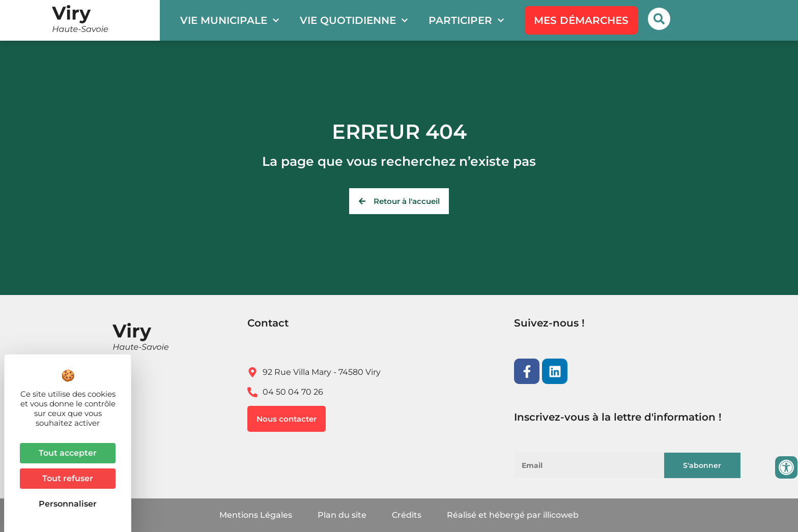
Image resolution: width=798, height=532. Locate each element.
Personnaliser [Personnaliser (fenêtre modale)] (68, 504)
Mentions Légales (256, 515)
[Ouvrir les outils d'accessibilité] (786, 467)
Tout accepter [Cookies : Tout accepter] (68, 453)
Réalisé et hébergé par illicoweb (513, 515)
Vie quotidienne (354, 20)
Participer (466, 20)
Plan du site (342, 515)
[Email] (595, 465)
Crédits (407, 515)
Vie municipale (230, 20)
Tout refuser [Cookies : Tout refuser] (68, 478)
